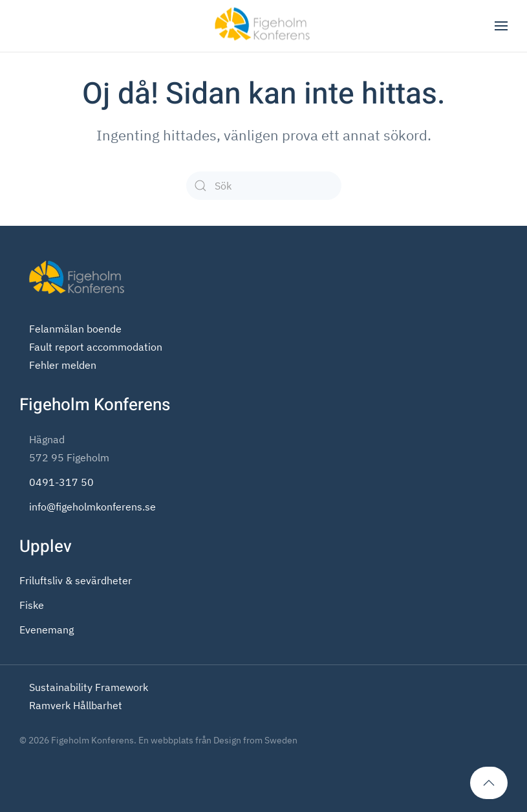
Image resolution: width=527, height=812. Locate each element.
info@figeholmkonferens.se (92, 507)
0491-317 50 (61, 482)
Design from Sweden (255, 740)
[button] (501, 26)
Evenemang (47, 630)
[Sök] (264, 186)
